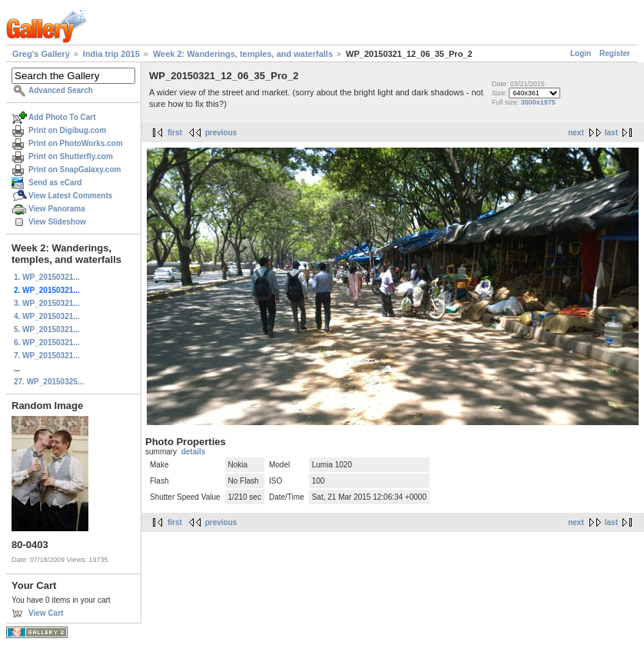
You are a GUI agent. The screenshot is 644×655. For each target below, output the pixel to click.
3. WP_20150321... (47, 303)
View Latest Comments (70, 196)
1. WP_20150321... (47, 277)
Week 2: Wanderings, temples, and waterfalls (243, 54)
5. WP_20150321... (47, 329)
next (576, 133)
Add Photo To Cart (62, 117)
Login (581, 53)
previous (221, 133)
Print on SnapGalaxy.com (75, 170)
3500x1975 (538, 102)
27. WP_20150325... (49, 382)
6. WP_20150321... (47, 342)
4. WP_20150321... (47, 316)
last (611, 133)
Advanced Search (61, 90)
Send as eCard (55, 183)
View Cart (46, 613)
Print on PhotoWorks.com (76, 143)
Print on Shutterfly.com (71, 156)
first (175, 133)
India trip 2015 (111, 54)
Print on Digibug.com (67, 130)
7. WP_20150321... (47, 356)
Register (615, 53)
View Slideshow (57, 222)
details (194, 452)
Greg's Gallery (41, 54)
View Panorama (57, 209)
